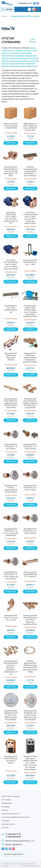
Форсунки (6, 53)
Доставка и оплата (8, 824)
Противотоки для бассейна (13, 56)
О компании (6, 821)
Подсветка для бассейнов (21, 53)
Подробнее (11, 143)
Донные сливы (31, 50)
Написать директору (14, 854)
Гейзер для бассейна (18, 58)
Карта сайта (5, 866)
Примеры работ (7, 803)
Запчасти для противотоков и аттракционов (20, 66)
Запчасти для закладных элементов (24, 61)
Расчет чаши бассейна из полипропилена (15, 817)
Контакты (5, 828)
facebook (3, 849)
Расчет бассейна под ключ (11, 814)
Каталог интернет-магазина (11, 796)
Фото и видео (6, 800)
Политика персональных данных (29, 866)
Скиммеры (19, 50)
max (38, 3)
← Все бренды (32, 40)
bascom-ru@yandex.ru (14, 844)
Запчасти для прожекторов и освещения (18, 63)
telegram (34, 3)
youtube (13, 849)
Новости (5, 810)
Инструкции (6, 807)
